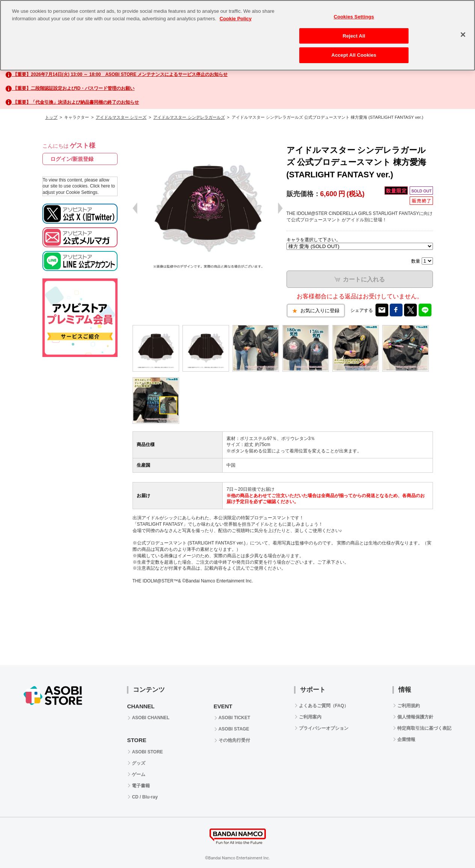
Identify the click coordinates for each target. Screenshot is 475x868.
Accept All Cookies (354, 55)
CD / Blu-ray (145, 797)
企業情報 (406, 739)
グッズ (139, 763)
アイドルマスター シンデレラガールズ (189, 117)
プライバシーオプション (324, 728)
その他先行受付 (234, 740)
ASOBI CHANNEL (151, 718)
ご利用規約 (409, 706)
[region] (237, 35)
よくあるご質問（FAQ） (324, 706)
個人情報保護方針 (415, 717)
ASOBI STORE (147, 752)
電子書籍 (141, 786)
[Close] (463, 35)
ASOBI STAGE (234, 729)
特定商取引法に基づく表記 (424, 728)
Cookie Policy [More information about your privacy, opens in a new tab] (236, 19)
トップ (51, 117)
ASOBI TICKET (234, 718)
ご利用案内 (310, 717)
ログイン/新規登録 (72, 159)
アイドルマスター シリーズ (121, 117)
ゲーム (139, 774)
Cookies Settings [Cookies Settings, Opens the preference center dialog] (354, 17)
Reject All (354, 36)
